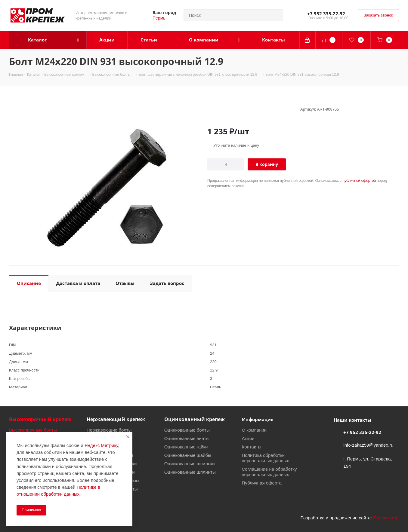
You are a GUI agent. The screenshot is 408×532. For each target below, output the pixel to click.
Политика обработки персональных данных (266, 458)
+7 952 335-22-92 (326, 14)
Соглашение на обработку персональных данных (269, 472)
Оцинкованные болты (187, 430)
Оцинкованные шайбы (188, 455)
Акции (248, 438)
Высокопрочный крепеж (40, 419)
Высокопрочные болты (33, 430)
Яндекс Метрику (101, 445)
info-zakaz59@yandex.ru (368, 445)
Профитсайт (386, 518)
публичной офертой (359, 180)
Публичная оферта (262, 483)
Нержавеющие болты (109, 430)
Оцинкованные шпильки (190, 463)
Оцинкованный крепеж (195, 419)
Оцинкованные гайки (186, 447)
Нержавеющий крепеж (116, 419)
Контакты (252, 447)
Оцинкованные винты (187, 438)
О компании (254, 430)
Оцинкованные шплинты (190, 472)
